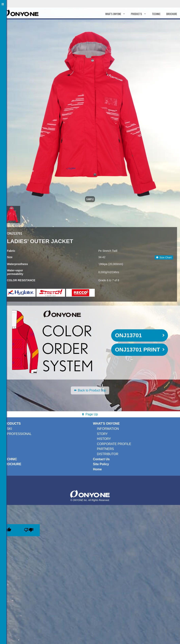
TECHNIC (156, 14)
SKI (9, 429)
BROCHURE (172, 14)
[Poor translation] (29, 530)
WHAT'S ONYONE (113, 14)
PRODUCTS (136, 14)
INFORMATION (108, 429)
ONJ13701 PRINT (138, 350)
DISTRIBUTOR (108, 454)
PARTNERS (105, 449)
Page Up (92, 414)
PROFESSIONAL (19, 434)
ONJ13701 (128, 335)
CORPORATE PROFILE (114, 444)
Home (97, 469)
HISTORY (104, 439)
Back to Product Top (90, 390)
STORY (102, 434)
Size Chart (164, 257)
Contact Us (101, 459)
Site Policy (101, 464)
